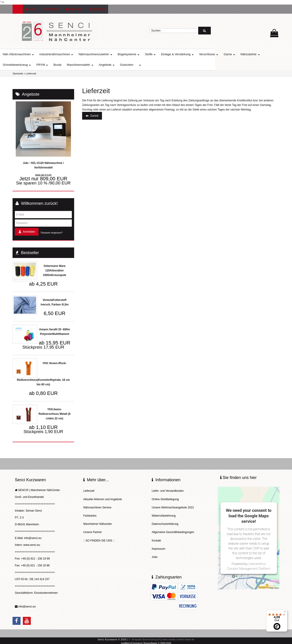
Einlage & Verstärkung (190, 54)
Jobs (155, 549)
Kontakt (156, 534)
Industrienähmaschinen (69, 54)
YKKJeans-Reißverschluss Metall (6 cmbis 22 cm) (55, 414)
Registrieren (74, 9)
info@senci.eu (27, 607)
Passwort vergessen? (52, 233)
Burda (70, 65)
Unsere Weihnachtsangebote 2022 (173, 505)
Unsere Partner (93, 527)
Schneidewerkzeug (29, 65)
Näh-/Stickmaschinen (31, 54)
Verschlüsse (221, 54)
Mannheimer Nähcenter (98, 520)
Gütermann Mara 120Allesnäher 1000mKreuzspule (55, 271)
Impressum (158, 541)
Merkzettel (51, 9)
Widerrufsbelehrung (164, 512)
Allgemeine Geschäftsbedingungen (173, 527)
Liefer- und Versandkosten (168, 490)
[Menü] (285, 613)
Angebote (119, 65)
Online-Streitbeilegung (165, 498)
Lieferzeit (89, 490)
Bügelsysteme (141, 54)
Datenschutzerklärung (165, 520)
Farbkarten (90, 512)
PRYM (55, 65)
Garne (242, 54)
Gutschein (139, 65)
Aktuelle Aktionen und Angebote (103, 498)
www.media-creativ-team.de (178, 639)
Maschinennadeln (93, 65)
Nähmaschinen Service (97, 505)
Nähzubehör (263, 54)
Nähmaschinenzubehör (108, 54)
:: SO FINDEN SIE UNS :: (99, 534)
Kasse (31, 9)
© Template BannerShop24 (144, 639)
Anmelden (97, 9)
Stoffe (163, 54)
